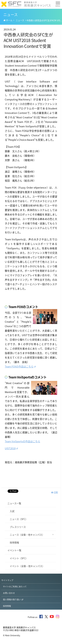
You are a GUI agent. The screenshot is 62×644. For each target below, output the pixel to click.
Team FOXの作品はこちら (20, 366)
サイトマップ (7, 580)
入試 (11, 511)
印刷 (55, 492)
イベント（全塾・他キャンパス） (26, 566)
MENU (58, 5)
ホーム (8, 20)
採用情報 (13, 542)
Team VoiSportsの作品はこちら (22, 441)
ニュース (20, 20)
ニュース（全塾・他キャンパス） (26, 535)
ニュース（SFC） (18, 519)
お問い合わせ (9, 593)
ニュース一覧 (14, 503)
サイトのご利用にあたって (15, 587)
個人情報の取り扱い (13, 600)
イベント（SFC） (18, 558)
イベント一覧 (14, 550)
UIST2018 (11, 448)
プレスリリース (17, 527)
